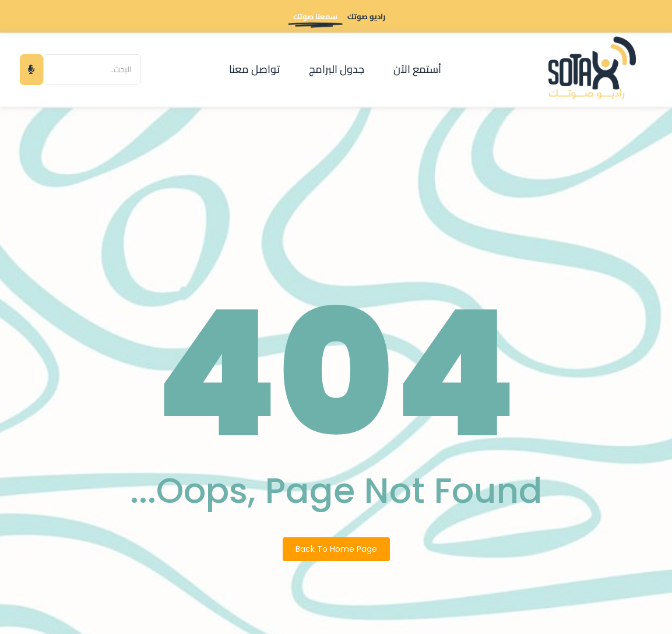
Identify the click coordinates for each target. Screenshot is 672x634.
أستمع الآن (417, 69)
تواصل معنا (254, 69)
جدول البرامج (337, 69)
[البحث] (92, 70)
